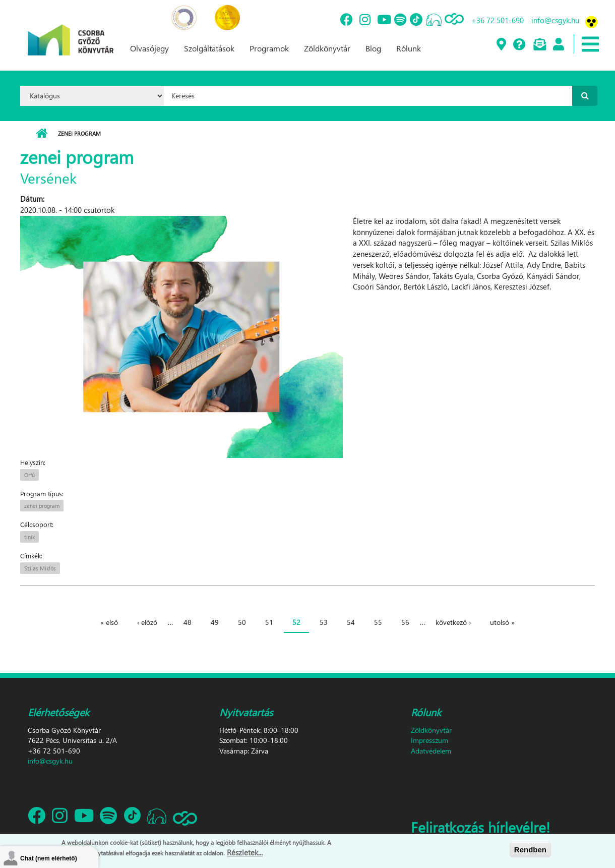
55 (378, 622)
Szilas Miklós (40, 568)
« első (109, 622)
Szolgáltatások (209, 48)
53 (324, 622)
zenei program (42, 506)
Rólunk (409, 48)
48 (188, 622)
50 (242, 622)
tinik (29, 537)
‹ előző (147, 622)
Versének (48, 178)
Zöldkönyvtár (327, 48)
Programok (269, 48)
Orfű (29, 475)
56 (405, 622)
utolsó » (502, 622)
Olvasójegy (149, 48)
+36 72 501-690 (498, 20)
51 (269, 622)
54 (351, 622)
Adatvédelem (431, 751)
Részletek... (245, 853)
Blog (373, 48)
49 (215, 622)
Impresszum (429, 740)
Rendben (530, 850)
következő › (453, 622)
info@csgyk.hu (555, 20)
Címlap (42, 134)
